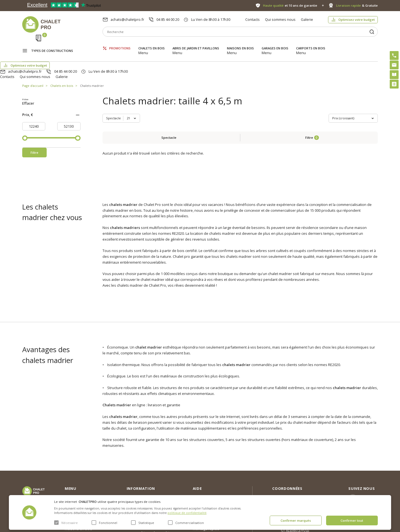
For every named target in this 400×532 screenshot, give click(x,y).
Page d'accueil (33, 60)
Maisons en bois (240, 44)
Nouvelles (135, 458)
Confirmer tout (352, 520)
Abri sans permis (207, 458)
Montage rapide (206, 481)
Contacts (252, 19)
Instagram (369, 450)
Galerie (307, 19)
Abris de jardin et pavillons (196, 44)
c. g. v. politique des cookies (150, 485)
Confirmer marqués (296, 520)
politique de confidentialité (187, 513)
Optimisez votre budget (357, 20)
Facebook (369, 462)
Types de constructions (52, 44)
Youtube (368, 474)
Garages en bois (275, 44)
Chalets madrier (92, 60)
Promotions (120, 44)
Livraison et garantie (143, 476)
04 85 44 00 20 (168, 19)
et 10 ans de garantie (290, 5)
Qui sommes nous (280, 19)
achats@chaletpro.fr (127, 19)
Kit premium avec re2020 (207, 469)
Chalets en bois (152, 44)
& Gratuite (357, 5)
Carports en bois (311, 44)
